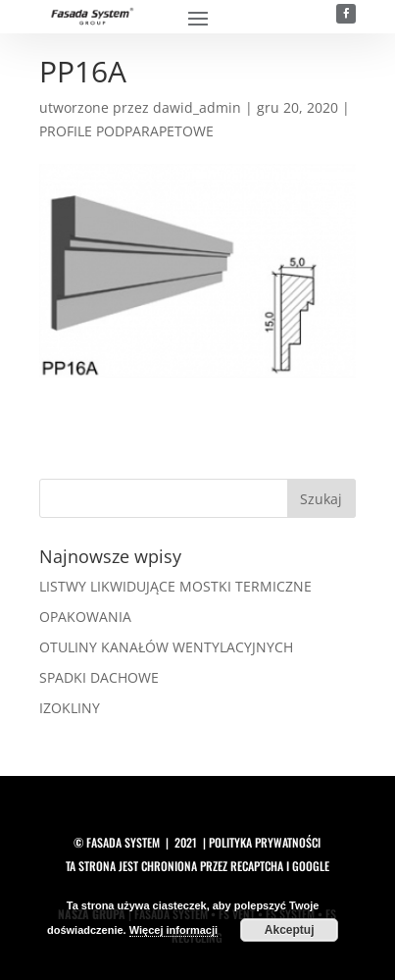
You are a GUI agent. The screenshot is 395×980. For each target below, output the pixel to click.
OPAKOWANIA (85, 617)
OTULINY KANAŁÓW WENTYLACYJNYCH (166, 647)
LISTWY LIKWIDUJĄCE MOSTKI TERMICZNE (175, 586)
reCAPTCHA (257, 866)
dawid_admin (197, 107)
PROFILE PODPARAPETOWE (126, 131)
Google (311, 866)
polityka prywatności (265, 842)
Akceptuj (290, 930)
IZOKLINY (70, 708)
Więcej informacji (173, 930)
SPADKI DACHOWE (99, 677)
